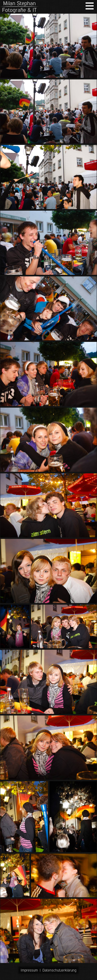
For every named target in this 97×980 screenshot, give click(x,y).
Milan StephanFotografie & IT (19, 7)
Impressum (29, 970)
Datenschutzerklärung (59, 970)
